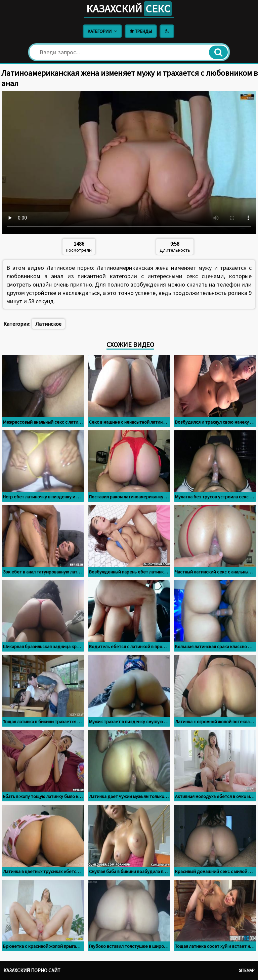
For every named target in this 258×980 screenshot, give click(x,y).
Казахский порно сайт (32, 970)
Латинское (48, 324)
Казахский (129, 9)
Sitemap (247, 970)
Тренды (141, 31)
